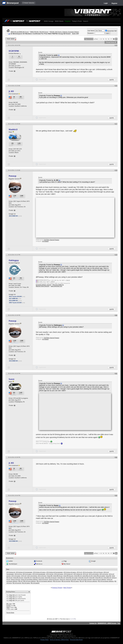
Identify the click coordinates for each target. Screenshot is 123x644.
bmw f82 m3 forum (51, 578)
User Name (91, 31)
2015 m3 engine (94, 574)
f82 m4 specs (26, 583)
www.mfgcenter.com (56, 286)
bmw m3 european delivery (29, 579)
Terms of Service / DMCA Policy (59, 639)
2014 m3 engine (88, 572)
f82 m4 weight (35, 583)
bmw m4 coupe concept (84, 579)
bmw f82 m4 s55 (83, 578)
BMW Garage (49, 21)
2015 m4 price (42, 576)
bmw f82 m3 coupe (38, 578)
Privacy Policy (45, 639)
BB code (9, 604)
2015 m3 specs (16, 576)
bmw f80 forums (68, 576)
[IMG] (8, 607)
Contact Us (93, 623)
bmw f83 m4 (107, 578)
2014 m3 (79, 572)
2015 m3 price (104, 574)
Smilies (9, 606)
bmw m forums (16, 579)
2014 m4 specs (59, 574)
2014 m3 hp (18, 574)
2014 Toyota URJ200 (15, 296)
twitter (11, 561)
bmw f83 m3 (99, 578)
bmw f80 (50, 576)
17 (111, 39)
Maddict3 (13, 129)
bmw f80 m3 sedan (99, 576)
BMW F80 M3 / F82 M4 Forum (39, 32)
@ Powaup (45, 241)
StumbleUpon (13, 564)
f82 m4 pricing (17, 583)
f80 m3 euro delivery (30, 581)
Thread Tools (110, 42)
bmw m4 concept (71, 579)
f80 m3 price (57, 581)
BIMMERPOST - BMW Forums (107, 623)
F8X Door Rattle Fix (58, 285)
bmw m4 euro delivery (99, 579)
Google (93, 561)
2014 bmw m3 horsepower (24, 572)
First (96, 39)
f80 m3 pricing (66, 581)
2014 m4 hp (50, 574)
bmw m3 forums (54, 579)
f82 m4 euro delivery (91, 581)
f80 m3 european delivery (45, 581)
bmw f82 (109, 576)
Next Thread (67, 588)
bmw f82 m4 (61, 578)
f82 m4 (82, 581)
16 (109, 39)
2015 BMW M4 (13, 216)
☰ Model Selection (28, 3)
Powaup (12, 176)
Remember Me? (111, 31)
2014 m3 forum (98, 572)
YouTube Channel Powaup (52, 240)
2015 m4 (24, 576)
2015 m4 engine (32, 576)
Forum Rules (10, 612)
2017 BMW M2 (13, 299)
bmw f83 (92, 578)
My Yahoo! (67, 564)
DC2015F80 (14, 51)
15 (106, 39)
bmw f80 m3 (78, 576)
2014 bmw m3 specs (39, 572)
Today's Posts (77, 21)
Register (114, 3)
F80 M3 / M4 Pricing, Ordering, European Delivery (64, 32)
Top (119, 623)
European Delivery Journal (43, 285)
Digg (65, 561)
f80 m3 (20, 581)
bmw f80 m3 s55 (88, 576)
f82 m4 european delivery (106, 581)
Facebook (39, 561)
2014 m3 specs (27, 574)
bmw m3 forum (43, 579)
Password (90, 33)
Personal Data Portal (76, 639)
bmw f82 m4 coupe (72, 578)
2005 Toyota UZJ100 (15, 303)
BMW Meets (59, 21)
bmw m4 (62, 579)
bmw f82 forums (18, 578)
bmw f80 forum (58, 576)
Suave (11, 379)
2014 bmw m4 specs (70, 572)
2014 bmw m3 (11, 572)
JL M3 (11, 91)
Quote (112, 80)
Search (86, 21)
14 (103, 39)
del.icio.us (39, 564)
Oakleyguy (14, 260)
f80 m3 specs (75, 581)
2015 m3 (86, 574)
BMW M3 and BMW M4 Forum (20, 32)
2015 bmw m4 (78, 574)
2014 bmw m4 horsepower (54, 572)
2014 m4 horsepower (39, 574)
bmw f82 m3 (28, 578)
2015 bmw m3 (68, 574)
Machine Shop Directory (43, 286)
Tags (8, 569)
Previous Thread (57, 588)
